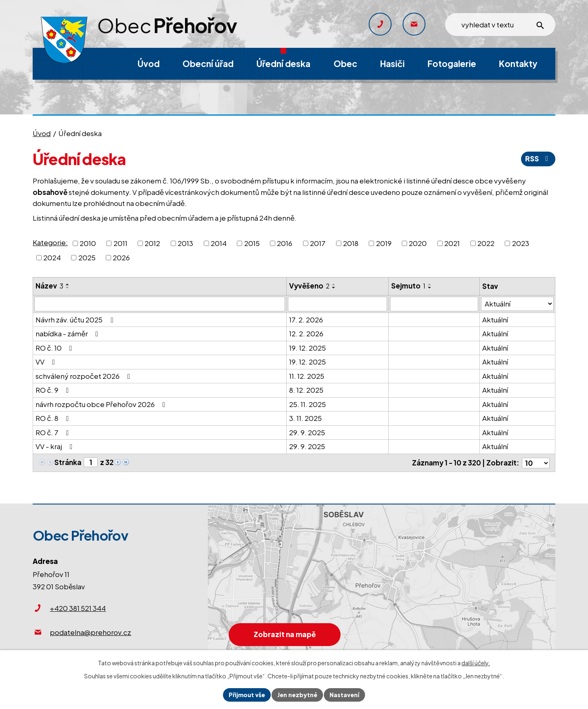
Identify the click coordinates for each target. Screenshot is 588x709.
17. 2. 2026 (306, 320)
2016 (285, 243)
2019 (384, 243)
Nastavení (344, 695)
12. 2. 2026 (306, 333)
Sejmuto (409, 286)
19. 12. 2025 (307, 348)
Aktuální (495, 320)
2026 (121, 257)
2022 (486, 243)
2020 (418, 243)
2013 (185, 243)
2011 (120, 243)
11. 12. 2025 (307, 376)
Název (49, 286)
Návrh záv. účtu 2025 (76, 320)
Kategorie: (50, 242)
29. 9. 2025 (307, 432)
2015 (252, 243)
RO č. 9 (54, 390)
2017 (318, 243)
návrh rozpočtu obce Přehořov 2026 (102, 404)
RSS (538, 159)
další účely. (476, 663)
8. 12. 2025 (306, 390)
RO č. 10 (55, 348)
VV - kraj (56, 446)
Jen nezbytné (297, 695)
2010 (88, 243)
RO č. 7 (54, 432)
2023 (521, 243)
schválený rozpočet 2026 (84, 376)
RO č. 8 (54, 418)
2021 (452, 243)
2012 (152, 243)
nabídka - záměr (68, 333)
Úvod (42, 133)
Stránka (68, 462)
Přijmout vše (247, 695)
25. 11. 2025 (307, 404)
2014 (219, 243)
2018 (351, 243)
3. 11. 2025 (305, 418)
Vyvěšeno (309, 286)
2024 (52, 257)
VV (47, 362)
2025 (87, 257)
